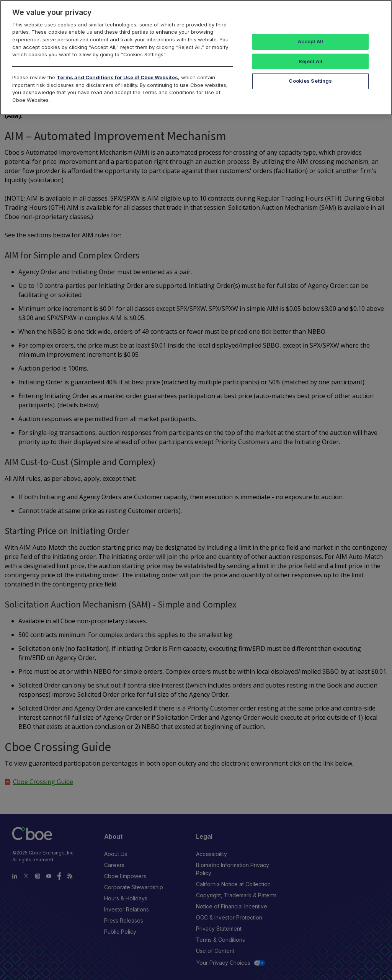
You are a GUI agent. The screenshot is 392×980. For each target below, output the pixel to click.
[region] (196, 58)
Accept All (310, 41)
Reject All (310, 61)
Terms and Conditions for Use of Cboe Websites (117, 77)
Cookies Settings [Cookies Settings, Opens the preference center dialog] (310, 81)
